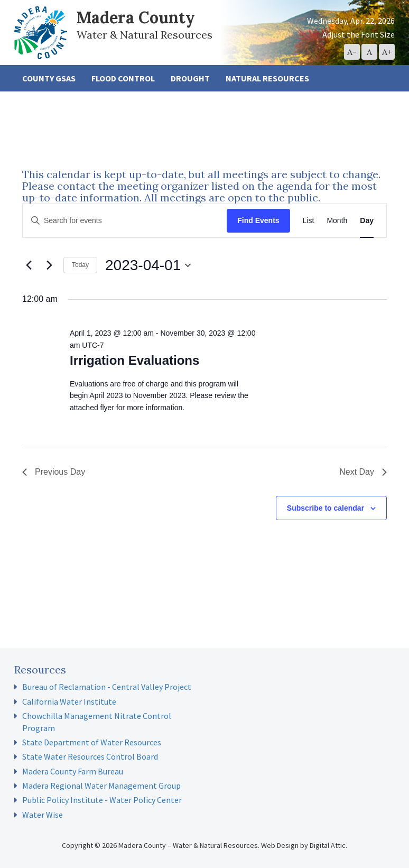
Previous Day (54, 472)
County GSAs (49, 78)
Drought (190, 78)
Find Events (258, 220)
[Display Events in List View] (309, 221)
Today (80, 265)
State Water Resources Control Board (90, 756)
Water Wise (43, 815)
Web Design (280, 845)
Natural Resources (267, 78)
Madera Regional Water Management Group (101, 786)
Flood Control (123, 78)
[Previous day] (29, 265)
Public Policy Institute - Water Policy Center (102, 800)
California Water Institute (69, 701)
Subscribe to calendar (326, 508)
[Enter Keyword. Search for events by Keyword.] (125, 221)
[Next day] (49, 265)
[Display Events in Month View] (337, 221)
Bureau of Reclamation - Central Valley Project (107, 687)
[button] (352, 52)
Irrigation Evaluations (134, 360)
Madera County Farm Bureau (73, 771)
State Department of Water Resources (92, 742)
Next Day (363, 472)
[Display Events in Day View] (367, 221)
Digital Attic (328, 845)
